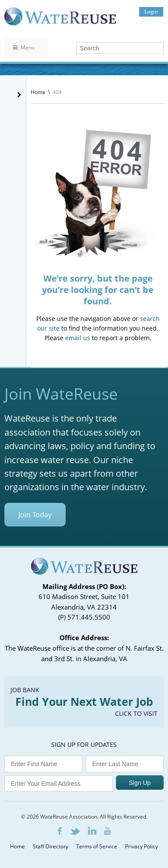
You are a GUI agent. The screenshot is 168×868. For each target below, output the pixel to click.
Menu (24, 47)
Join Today (35, 515)
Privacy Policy (142, 846)
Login (151, 12)
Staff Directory (51, 846)
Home (38, 92)
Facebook (60, 831)
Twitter (75, 831)
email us (78, 338)
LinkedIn (92, 831)
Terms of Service (97, 846)
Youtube (107, 831)
